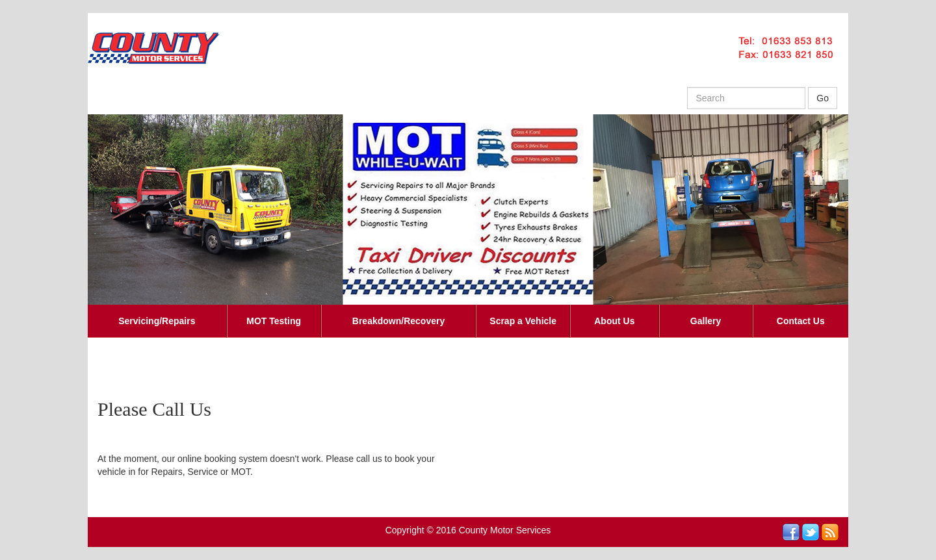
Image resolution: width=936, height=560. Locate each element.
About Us (614, 321)
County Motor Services (505, 530)
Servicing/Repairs (157, 321)
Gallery (706, 321)
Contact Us (801, 321)
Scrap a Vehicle (523, 321)
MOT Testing (274, 321)
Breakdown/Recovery (398, 321)
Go (823, 98)
